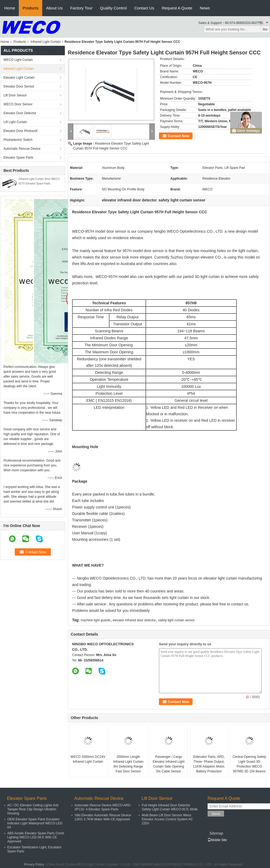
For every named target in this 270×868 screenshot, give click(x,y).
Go (265, 29)
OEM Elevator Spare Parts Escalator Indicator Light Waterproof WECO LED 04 (35, 823)
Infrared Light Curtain (46, 42)
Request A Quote (177, 8)
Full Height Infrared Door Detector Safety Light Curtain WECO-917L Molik (170, 807)
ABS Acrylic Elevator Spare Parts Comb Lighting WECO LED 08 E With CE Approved (36, 837)
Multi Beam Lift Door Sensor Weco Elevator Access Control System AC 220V (167, 819)
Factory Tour (81, 8)
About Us (54, 8)
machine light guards (96, 620)
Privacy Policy (34, 864)
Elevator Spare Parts (18, 158)
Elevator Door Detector (20, 113)
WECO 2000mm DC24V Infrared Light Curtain (88, 759)
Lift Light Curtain (15, 122)
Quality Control (113, 8)
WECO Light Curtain (18, 60)
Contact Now (178, 136)
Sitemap (216, 833)
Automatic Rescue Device (22, 149)
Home (10, 8)
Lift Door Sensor (15, 95)
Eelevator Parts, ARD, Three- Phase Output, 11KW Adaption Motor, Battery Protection (209, 764)
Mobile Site (217, 840)
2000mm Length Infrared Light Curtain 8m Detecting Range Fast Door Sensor (128, 764)
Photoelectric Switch (18, 140)
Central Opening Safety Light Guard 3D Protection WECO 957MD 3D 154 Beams (249, 764)
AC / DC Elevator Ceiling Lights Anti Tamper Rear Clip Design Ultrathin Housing (33, 809)
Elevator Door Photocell (20, 131)
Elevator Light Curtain (19, 78)
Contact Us (144, 8)
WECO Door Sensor (18, 104)
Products (31, 8)
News (205, 8)
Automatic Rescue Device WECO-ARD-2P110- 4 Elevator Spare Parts (103, 807)
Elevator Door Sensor (19, 86)
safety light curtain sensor (176, 620)
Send (216, 814)
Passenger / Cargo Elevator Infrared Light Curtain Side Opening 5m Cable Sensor (169, 764)
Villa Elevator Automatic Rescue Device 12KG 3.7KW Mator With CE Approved (103, 817)
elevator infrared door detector (134, 620)
